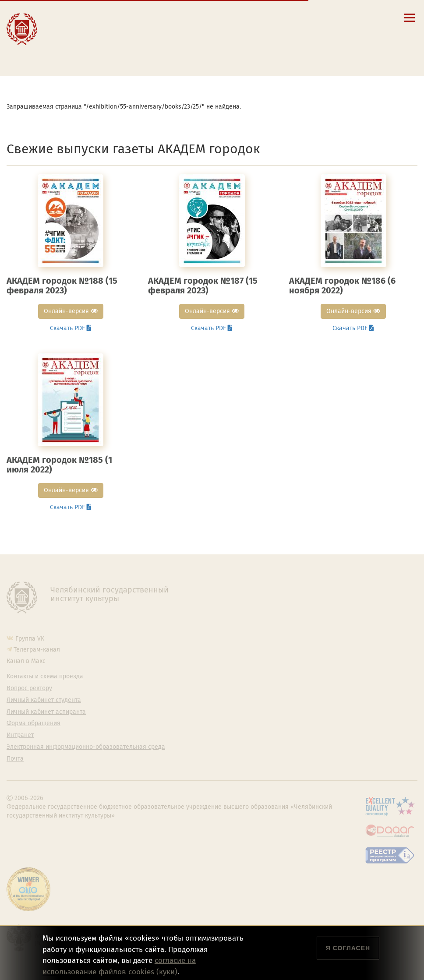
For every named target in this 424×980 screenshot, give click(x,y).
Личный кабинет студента (114, 41)
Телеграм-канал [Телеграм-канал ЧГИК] (37, 650)
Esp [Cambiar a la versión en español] (303, 30)
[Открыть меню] (410, 23)
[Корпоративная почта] (317, 17)
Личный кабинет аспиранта (117, 49)
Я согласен (348, 948)
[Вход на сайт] (342, 17)
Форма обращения (34, 723)
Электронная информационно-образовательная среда (156, 58)
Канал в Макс (26, 661)
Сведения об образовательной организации (141, 16)
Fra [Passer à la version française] (329, 30)
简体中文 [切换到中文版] (361, 30)
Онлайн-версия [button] (71, 311)
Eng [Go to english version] (277, 30)
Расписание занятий (107, 33)
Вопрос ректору (29, 688)
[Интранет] (330, 17)
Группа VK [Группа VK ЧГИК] (30, 639)
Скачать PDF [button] (71, 328)
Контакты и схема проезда (115, 25)
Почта (15, 759)
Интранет (20, 735)
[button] (292, 17)
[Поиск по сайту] (305, 17)
